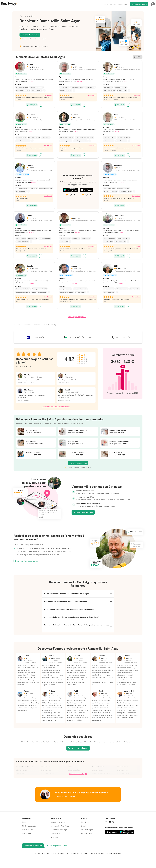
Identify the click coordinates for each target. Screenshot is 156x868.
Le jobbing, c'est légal (59, 830)
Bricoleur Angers (21, 770)
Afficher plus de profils (78, 317)
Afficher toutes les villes (78, 774)
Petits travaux (28, 325)
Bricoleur (37, 325)
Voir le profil (32, 105)
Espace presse (87, 833)
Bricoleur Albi (45, 767)
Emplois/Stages (87, 830)
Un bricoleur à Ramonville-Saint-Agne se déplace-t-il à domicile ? (70, 609)
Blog (24, 822)
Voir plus (31, 81)
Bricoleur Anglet (46, 770)
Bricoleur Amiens (123, 767)
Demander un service (139, 4)
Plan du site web (115, 853)
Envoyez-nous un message (65, 796)
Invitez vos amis (28, 830)
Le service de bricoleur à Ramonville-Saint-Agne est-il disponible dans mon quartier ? (77, 627)
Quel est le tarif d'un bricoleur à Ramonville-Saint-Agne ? (66, 601)
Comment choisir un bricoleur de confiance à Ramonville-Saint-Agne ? (72, 617)
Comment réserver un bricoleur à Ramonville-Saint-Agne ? (67, 594)
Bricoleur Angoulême (73, 770)
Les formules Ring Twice (60, 826)
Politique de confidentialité (98, 853)
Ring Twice (17, 325)
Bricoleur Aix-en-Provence (24, 767)
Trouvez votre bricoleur (30, 35)
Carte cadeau (27, 833)
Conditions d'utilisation (79, 853)
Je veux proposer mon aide (57, 846)
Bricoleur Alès (71, 767)
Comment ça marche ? (59, 822)
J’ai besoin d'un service (33, 846)
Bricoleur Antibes (123, 770)
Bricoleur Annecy (97, 770)
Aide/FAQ (54, 837)
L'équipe (84, 826)
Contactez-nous (57, 833)
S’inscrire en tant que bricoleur (115, 4)
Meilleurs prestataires (30, 826)
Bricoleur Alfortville (98, 767)
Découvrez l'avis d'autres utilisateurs (56, 407)
